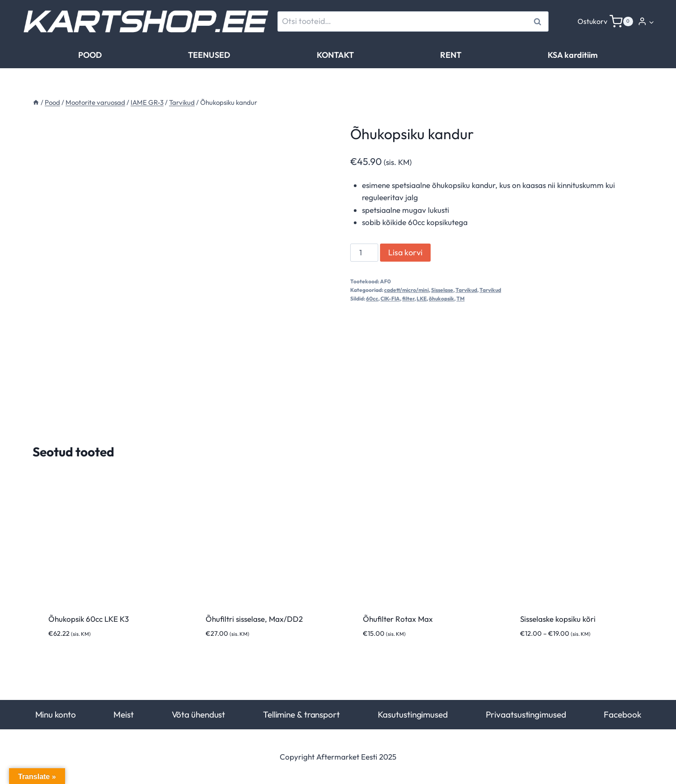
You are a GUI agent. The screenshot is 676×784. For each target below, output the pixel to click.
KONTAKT (335, 55)
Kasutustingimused (413, 714)
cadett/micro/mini (406, 290)
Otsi (539, 21)
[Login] (646, 21)
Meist (123, 714)
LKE (422, 298)
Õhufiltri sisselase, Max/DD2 (254, 619)
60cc (372, 298)
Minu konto (56, 714)
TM (460, 298)
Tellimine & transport (301, 714)
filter (408, 298)
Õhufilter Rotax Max (398, 619)
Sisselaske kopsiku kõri (558, 619)
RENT (451, 55)
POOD (90, 55)
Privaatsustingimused (526, 714)
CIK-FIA (390, 298)
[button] (651, 22)
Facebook (622, 714)
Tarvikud (466, 290)
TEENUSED (209, 55)
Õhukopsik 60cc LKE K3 (89, 619)
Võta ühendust (199, 714)
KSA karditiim (573, 55)
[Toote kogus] (364, 253)
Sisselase (442, 290)
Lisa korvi (405, 252)
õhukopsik (441, 298)
